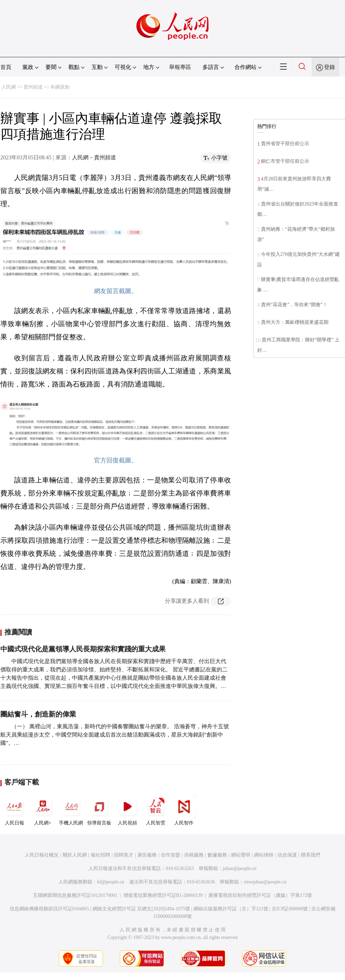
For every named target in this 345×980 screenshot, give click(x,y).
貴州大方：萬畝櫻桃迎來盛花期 (295, 322)
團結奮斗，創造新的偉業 (38, 714)
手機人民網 (71, 810)
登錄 (330, 67)
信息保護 (287, 855)
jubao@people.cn (240, 868)
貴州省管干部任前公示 (285, 144)
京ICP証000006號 (290, 909)
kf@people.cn (111, 882)
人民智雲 (156, 810)
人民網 (9, 87)
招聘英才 (124, 855)
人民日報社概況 (42, 855)
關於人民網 (75, 855)
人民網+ (43, 810)
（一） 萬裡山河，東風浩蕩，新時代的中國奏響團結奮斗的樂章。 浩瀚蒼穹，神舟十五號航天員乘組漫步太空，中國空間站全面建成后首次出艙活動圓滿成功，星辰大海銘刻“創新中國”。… (115, 735)
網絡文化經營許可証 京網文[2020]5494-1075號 (142, 909)
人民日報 (14, 810)
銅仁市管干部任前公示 (285, 161)
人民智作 (184, 810)
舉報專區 (180, 67)
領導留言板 (99, 810)
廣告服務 (147, 855)
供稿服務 (194, 855)
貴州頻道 (33, 87)
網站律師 (264, 855)
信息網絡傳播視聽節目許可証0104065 (49, 909)
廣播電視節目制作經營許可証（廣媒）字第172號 (260, 895)
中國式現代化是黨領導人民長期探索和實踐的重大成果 (83, 649)
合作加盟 (170, 855)
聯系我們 (311, 855)
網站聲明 (241, 855)
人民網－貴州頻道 (94, 157)
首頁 (6, 67)
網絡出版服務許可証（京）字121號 (231, 909)
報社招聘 (101, 855)
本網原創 (60, 87)
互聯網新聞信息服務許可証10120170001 (75, 895)
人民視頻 (127, 810)
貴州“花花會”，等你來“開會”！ (294, 305)
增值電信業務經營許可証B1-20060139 (163, 895)
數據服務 (217, 855)
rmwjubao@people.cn (265, 882)
